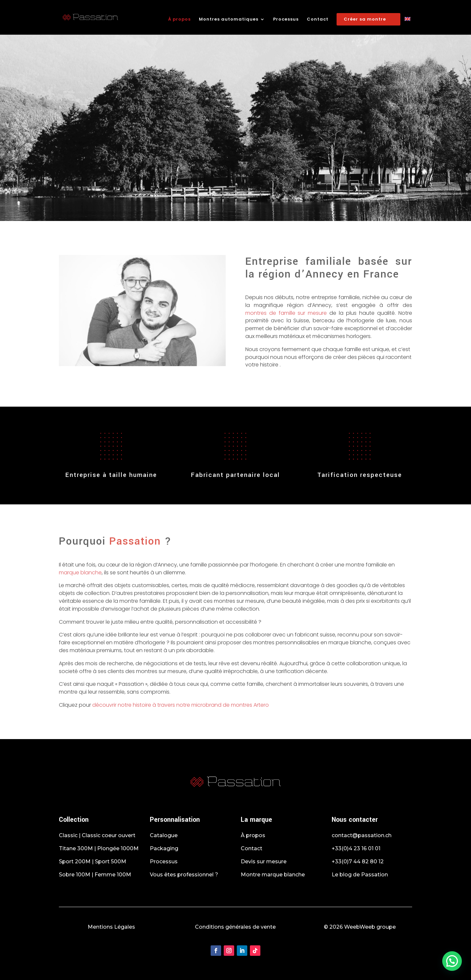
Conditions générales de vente (235, 927)
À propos (179, 20)
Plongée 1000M (118, 848)
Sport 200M (75, 862)
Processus (286, 20)
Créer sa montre (365, 19)
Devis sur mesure (264, 862)
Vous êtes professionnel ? (184, 875)
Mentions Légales (111, 927)
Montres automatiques (229, 20)
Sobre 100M (75, 875)
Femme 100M (113, 875)
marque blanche (80, 573)
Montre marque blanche (273, 875)
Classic (68, 835)
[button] (452, 961)
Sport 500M (111, 862)
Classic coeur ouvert (109, 835)
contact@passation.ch (362, 835)
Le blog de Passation (360, 875)
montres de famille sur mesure (288, 313)
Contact (318, 20)
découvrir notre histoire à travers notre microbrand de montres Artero (181, 705)
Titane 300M (76, 848)
